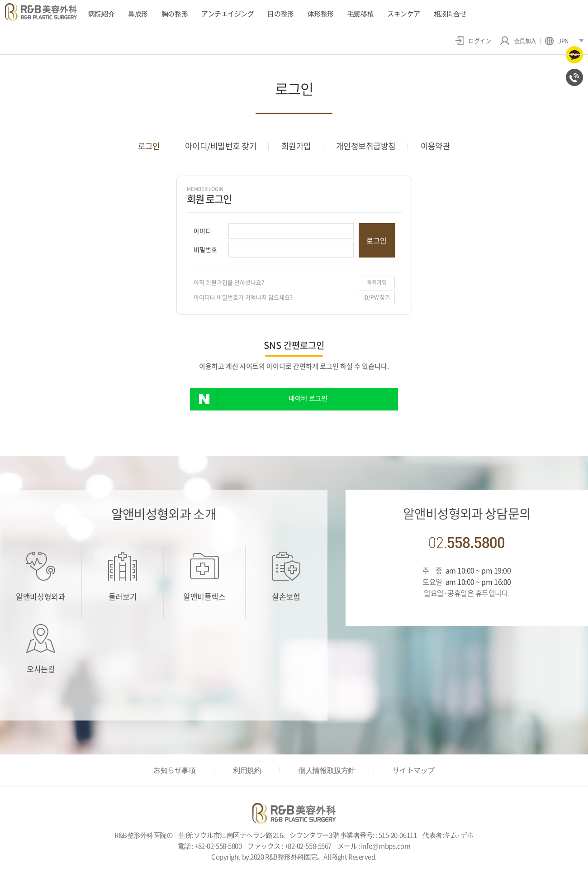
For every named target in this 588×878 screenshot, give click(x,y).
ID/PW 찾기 (377, 297)
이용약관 (436, 146)
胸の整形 (175, 14)
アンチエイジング (228, 14)
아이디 (202, 231)
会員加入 (518, 41)
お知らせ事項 (174, 770)
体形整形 (321, 14)
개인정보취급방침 (366, 146)
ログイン (473, 41)
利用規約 (247, 770)
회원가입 (296, 146)
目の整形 (280, 14)
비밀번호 (205, 249)
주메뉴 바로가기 (0, 0)
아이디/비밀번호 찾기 (221, 146)
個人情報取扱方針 (327, 770)
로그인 (149, 146)
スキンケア (404, 14)
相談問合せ (450, 14)
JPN (557, 41)
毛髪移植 (360, 14)
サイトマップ (414, 770)
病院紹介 (101, 14)
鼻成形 (138, 14)
